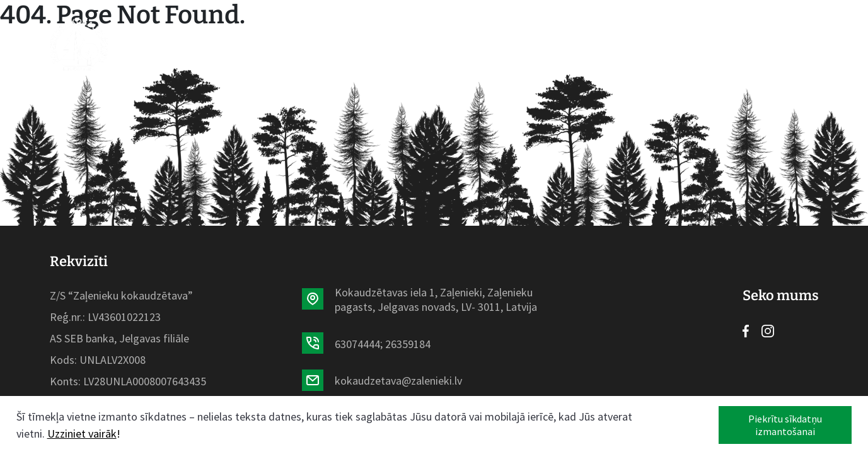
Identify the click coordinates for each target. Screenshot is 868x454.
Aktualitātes (384, 45)
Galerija (536, 45)
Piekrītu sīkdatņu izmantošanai (785, 425)
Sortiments (293, 45)
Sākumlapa (209, 45)
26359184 (408, 344)
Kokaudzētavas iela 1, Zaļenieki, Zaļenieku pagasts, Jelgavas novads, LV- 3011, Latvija (436, 300)
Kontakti (604, 45)
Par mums (468, 45)
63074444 (357, 344)
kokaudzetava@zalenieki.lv (398, 381)
